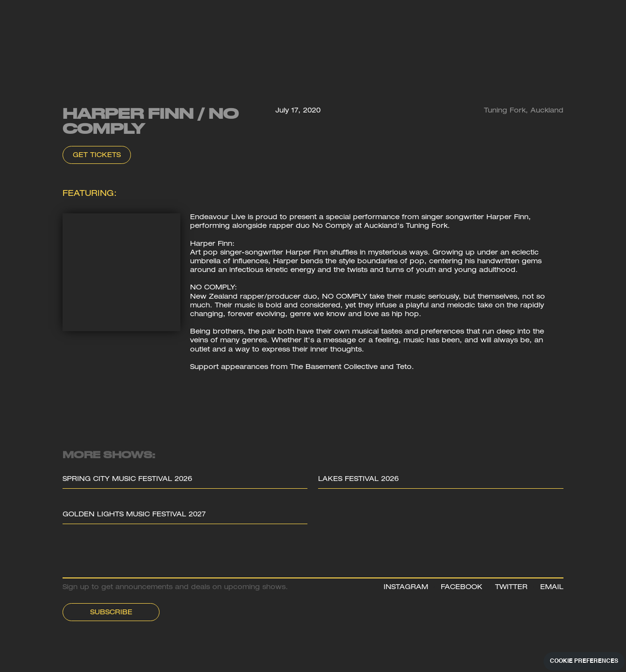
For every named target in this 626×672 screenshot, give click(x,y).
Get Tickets (97, 156)
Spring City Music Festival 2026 (127, 480)
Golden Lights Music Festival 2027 (134, 515)
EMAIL (552, 588)
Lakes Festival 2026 (358, 480)
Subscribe (111, 613)
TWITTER (511, 588)
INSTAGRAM (406, 588)
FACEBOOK (462, 588)
